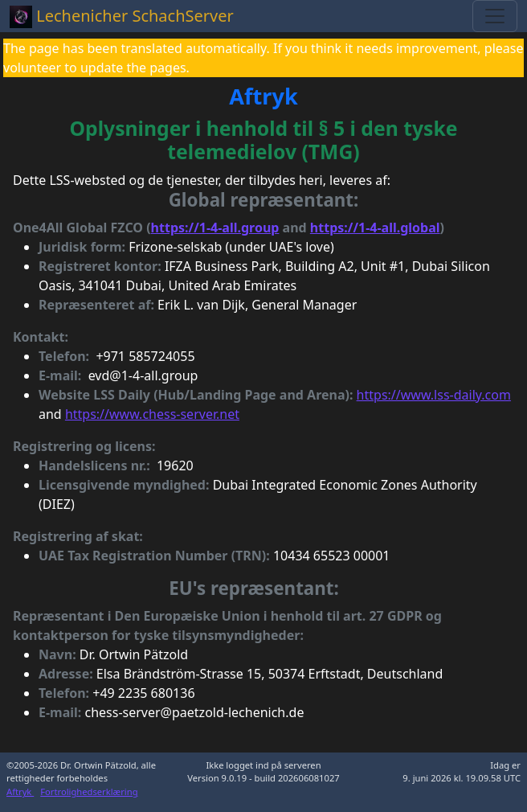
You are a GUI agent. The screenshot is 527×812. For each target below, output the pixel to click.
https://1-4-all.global (375, 228)
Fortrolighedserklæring (89, 791)
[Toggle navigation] (495, 16)
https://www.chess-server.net (152, 414)
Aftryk (20, 791)
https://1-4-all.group (215, 228)
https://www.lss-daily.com (434, 395)
